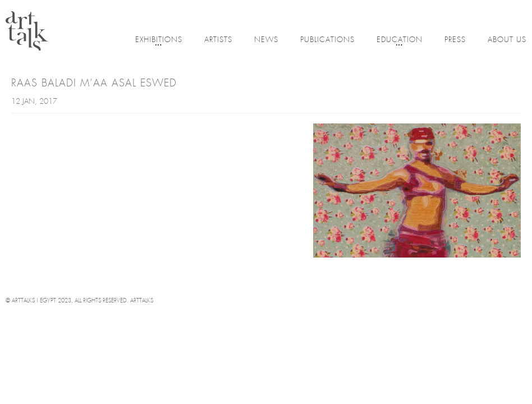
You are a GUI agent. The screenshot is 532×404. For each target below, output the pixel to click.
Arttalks (142, 301)
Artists (218, 40)
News (266, 40)
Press (455, 40)
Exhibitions (159, 41)
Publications (327, 40)
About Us (507, 40)
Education (400, 41)
